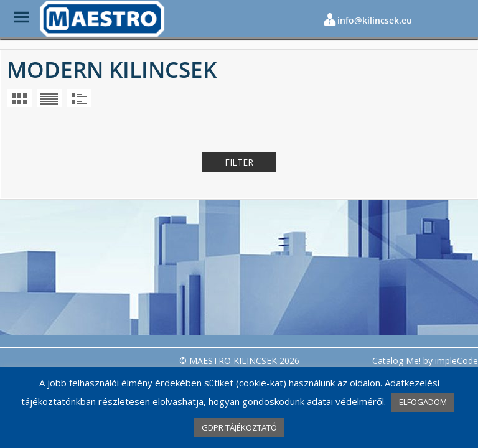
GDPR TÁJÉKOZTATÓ (239, 427)
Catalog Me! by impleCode (425, 361)
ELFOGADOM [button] (423, 402)
